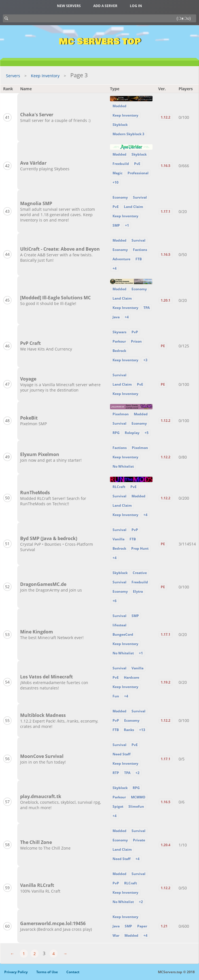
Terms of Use (47, 972)
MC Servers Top (100, 42)
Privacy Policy (16, 972)
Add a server (105, 6)
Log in (136, 6)
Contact (73, 972)
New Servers (69, 6)
